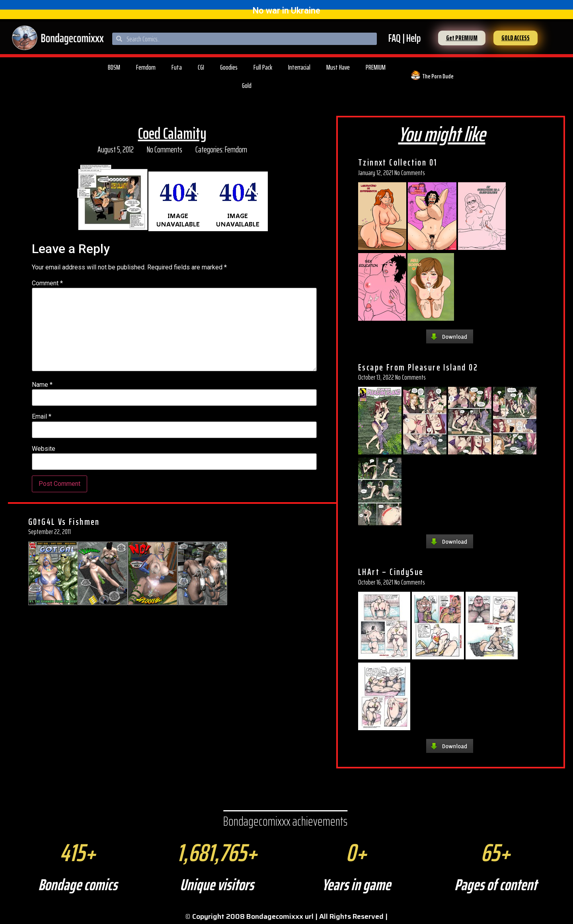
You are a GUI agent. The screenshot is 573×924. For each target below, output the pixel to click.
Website (44, 449)
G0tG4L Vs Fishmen (64, 522)
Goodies (229, 67)
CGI (201, 67)
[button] (462, 38)
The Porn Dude (438, 76)
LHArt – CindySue (391, 572)
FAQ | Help (404, 38)
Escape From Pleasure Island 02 (418, 367)
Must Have (338, 67)
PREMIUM (376, 67)
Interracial (299, 67)
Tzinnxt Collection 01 (398, 162)
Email (42, 417)
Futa (177, 67)
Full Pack (263, 67)
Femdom (146, 67)
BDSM (114, 67)
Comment (47, 283)
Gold (247, 86)
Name (42, 385)
